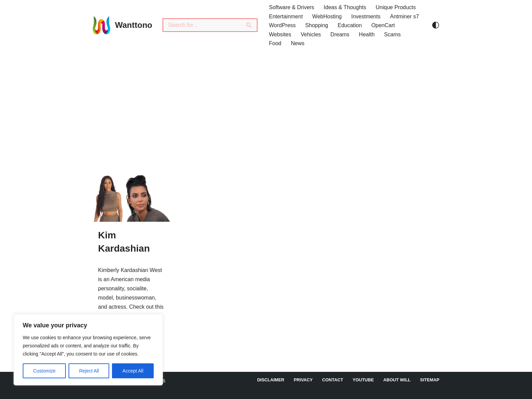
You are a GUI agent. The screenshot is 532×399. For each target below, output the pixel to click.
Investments (366, 16)
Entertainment (286, 16)
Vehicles (311, 34)
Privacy (303, 380)
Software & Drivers (292, 7)
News (298, 43)
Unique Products (396, 7)
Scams (392, 34)
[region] (88, 350)
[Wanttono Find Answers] (122, 25)
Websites (280, 34)
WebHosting (327, 16)
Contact (333, 380)
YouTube (363, 380)
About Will (397, 380)
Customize (44, 371)
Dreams (340, 34)
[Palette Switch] (436, 25)
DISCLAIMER (271, 380)
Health (367, 34)
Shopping (317, 25)
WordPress (282, 25)
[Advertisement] (266, 102)
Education (350, 25)
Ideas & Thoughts (345, 7)
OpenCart (383, 25)
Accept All (133, 371)
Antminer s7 (404, 16)
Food (275, 43)
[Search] (202, 25)
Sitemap (430, 380)
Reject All (89, 371)
